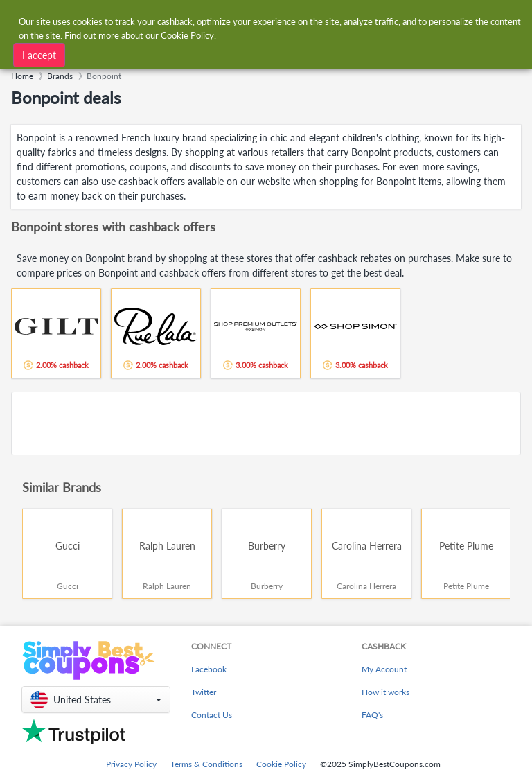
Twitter (204, 692)
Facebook (209, 669)
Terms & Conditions (206, 764)
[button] (96, 700)
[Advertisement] (266, 423)
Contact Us (212, 715)
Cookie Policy (281, 764)
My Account (384, 669)
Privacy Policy (131, 764)
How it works (385, 692)
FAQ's (372, 715)
